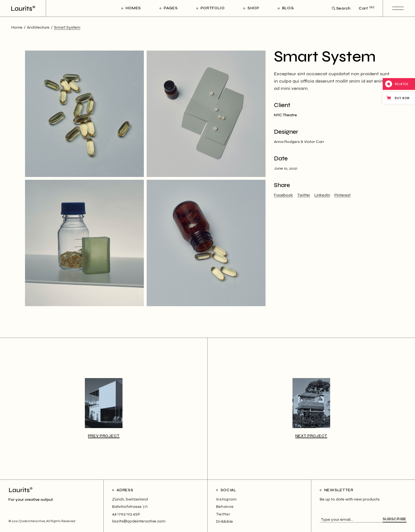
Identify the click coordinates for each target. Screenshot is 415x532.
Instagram (226, 499)
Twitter (223, 514)
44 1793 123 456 (126, 514)
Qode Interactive (32, 521)
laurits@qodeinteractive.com (139, 521)
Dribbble (225, 521)
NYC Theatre (285, 115)
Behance (225, 507)
